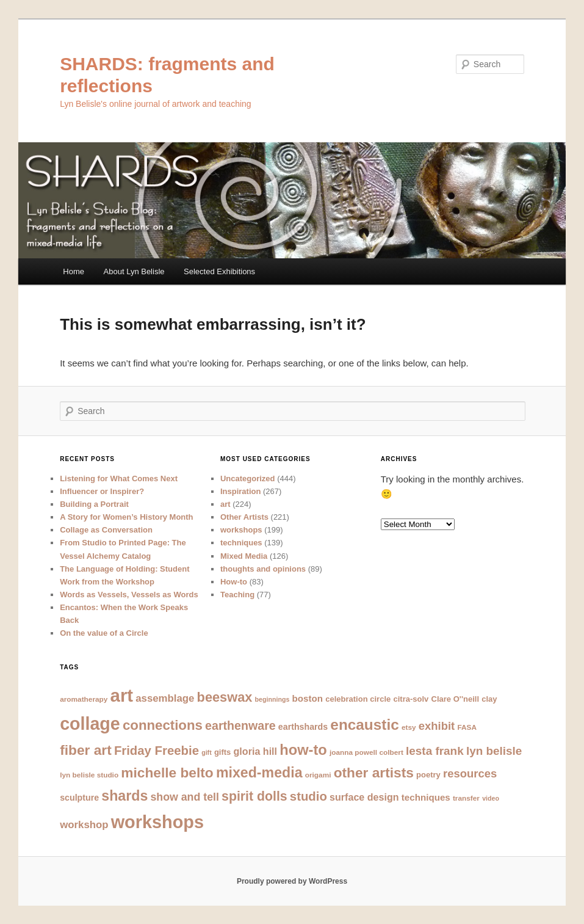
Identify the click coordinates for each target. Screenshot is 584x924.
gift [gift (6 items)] (207, 752)
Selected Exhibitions (219, 271)
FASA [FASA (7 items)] (467, 727)
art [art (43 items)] (122, 695)
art (225, 504)
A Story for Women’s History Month (126, 517)
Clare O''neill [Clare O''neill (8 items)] (456, 699)
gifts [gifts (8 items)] (222, 752)
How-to (234, 582)
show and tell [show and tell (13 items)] (184, 797)
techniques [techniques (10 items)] (426, 797)
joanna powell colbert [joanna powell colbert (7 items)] (366, 752)
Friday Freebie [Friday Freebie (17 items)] (157, 751)
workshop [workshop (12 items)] (84, 825)
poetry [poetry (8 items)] (428, 775)
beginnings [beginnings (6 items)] (272, 699)
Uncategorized (248, 478)
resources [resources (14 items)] (470, 773)
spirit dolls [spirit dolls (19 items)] (254, 796)
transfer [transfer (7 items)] (466, 798)
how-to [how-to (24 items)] (303, 750)
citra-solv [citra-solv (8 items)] (411, 699)
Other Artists (244, 517)
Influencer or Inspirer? (102, 491)
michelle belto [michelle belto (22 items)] (167, 773)
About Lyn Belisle (134, 271)
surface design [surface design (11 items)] (364, 797)
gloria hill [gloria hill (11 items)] (256, 751)
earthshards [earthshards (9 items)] (303, 727)
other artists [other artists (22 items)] (374, 773)
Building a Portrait (94, 504)
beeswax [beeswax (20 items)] (225, 697)
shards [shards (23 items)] (124, 796)
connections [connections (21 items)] (163, 725)
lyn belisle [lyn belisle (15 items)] (494, 751)
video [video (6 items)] (491, 798)
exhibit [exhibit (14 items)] (437, 726)
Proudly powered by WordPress (292, 881)
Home (74, 271)
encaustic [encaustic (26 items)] (364, 725)
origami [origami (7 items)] (318, 775)
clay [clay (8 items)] (489, 699)
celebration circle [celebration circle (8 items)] (358, 699)
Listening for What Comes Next (119, 478)
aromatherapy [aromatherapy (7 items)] (84, 699)
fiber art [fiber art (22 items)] (86, 750)
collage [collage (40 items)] (90, 724)
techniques (241, 543)
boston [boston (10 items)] (308, 698)
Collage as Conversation (106, 530)
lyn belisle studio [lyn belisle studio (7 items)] (89, 775)
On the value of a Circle (104, 633)
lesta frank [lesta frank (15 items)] (435, 751)
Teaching (237, 595)
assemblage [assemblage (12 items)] (165, 698)
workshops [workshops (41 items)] (157, 822)
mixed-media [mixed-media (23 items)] (259, 773)
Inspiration (240, 491)
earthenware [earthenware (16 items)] (240, 726)
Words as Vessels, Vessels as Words (129, 595)
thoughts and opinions (263, 569)
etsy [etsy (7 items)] (409, 727)
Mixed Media (244, 556)
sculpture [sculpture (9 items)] (79, 798)
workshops (241, 530)
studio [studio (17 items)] (308, 796)
